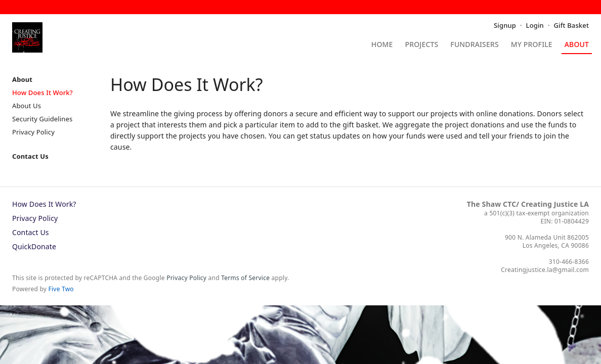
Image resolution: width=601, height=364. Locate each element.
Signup (505, 25)
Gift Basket (571, 25)
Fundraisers (474, 45)
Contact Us (30, 156)
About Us (27, 106)
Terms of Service (245, 278)
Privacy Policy (33, 132)
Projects (422, 45)
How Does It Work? (42, 93)
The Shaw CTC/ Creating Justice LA (528, 204)
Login (535, 25)
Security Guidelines (42, 119)
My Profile (532, 45)
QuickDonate (34, 246)
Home (382, 45)
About (577, 45)
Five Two (61, 289)
